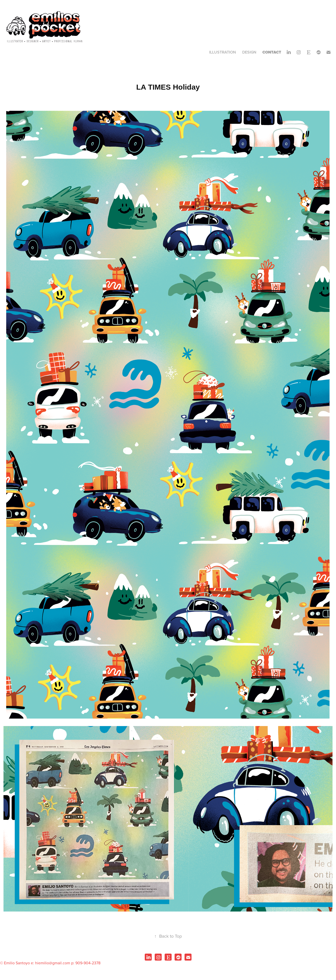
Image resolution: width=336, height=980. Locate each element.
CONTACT (272, 52)
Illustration (223, 52)
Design (249, 52)
